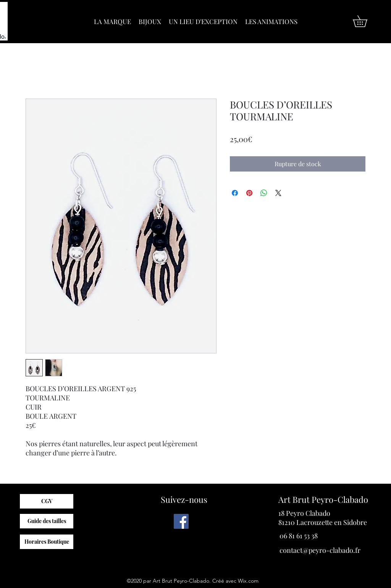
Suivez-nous (184, 499)
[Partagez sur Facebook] (235, 193)
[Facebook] (181, 521)
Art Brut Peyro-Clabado (323, 499)
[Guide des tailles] (47, 521)
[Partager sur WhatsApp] (264, 193)
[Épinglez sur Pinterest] (249, 193)
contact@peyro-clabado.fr (320, 550)
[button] (366, 21)
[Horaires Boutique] (47, 542)
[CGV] (47, 501)
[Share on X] (278, 193)
